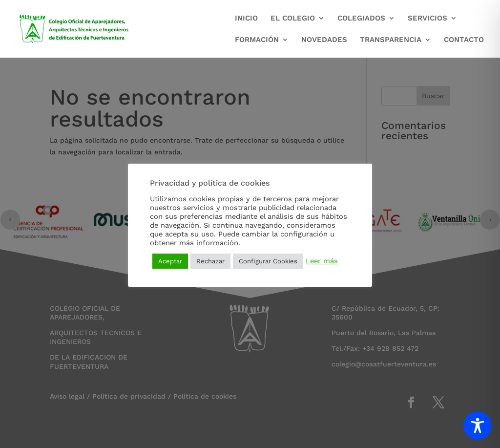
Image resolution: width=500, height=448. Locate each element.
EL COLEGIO (293, 19)
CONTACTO (464, 40)
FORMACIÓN (257, 40)
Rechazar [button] (210, 261)
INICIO (246, 19)
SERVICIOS (427, 19)
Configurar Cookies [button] (268, 261)
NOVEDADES (324, 40)
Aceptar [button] (170, 261)
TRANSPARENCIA (391, 40)
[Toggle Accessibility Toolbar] (478, 426)
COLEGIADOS (361, 19)
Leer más (322, 261)
